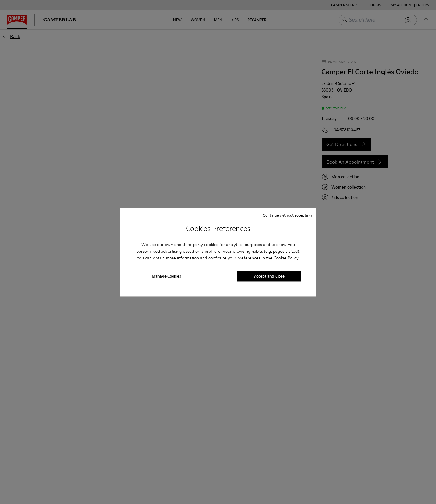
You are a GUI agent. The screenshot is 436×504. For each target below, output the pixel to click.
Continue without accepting (287, 215)
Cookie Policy (286, 258)
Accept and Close (269, 276)
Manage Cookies (166, 276)
